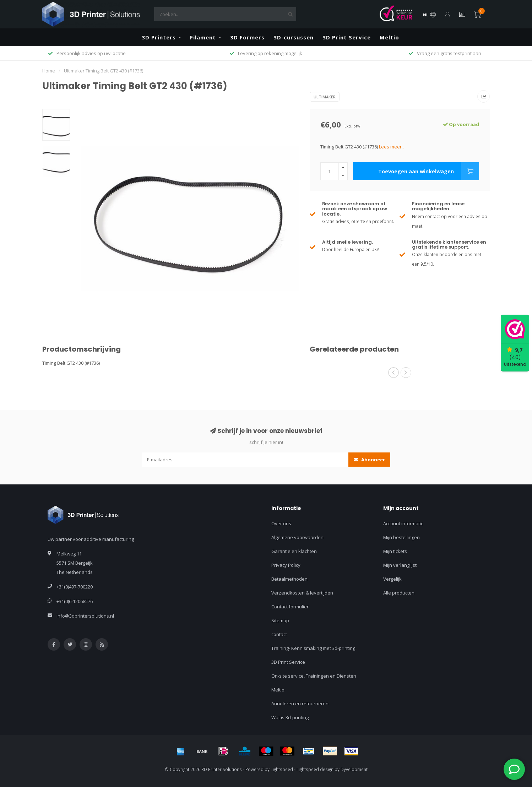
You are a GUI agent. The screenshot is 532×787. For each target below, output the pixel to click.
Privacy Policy (286, 565)
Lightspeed (282, 769)
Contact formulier (290, 607)
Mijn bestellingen (401, 537)
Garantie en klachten (294, 551)
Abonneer (369, 460)
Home (49, 71)
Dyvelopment (354, 769)
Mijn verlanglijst (400, 565)
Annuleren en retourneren (300, 704)
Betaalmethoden (289, 579)
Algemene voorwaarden (297, 537)
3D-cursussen (294, 37)
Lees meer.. (391, 147)
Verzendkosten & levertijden (302, 593)
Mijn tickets (395, 551)
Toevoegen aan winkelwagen (429, 171)
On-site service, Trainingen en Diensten (314, 676)
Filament (203, 37)
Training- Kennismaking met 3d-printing (313, 648)
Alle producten (399, 593)
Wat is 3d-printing (290, 717)
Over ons (281, 523)
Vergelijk (392, 579)
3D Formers (247, 37)
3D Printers (159, 37)
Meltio (389, 37)
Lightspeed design (315, 769)
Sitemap (280, 620)
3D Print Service (347, 37)
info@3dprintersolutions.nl (85, 616)
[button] (393, 373)
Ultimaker (325, 97)
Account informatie (403, 523)
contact (279, 634)
